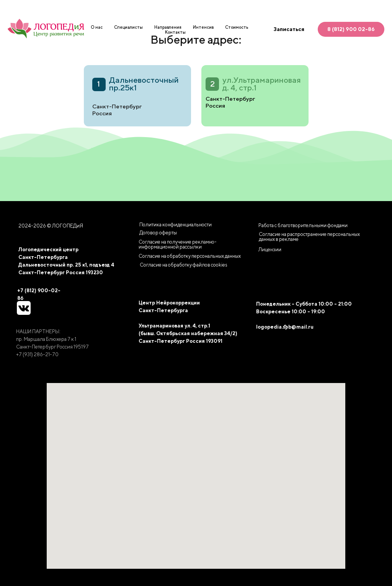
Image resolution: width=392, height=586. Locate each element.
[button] (183, 265)
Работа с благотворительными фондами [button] (303, 225)
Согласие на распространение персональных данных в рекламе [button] (309, 237)
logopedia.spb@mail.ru (285, 327)
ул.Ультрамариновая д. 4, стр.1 (262, 84)
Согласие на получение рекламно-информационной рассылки (178, 244)
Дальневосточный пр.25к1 (144, 84)
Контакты (175, 32)
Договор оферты (158, 233)
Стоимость (237, 27)
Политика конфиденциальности (176, 225)
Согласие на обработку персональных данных (190, 256)
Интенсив (203, 27)
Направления (168, 27)
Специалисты (128, 27)
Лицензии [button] (270, 250)
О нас (97, 27)
